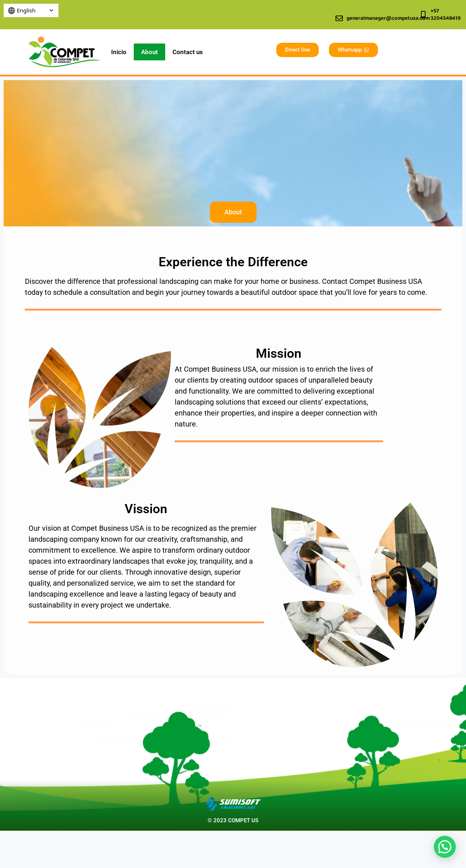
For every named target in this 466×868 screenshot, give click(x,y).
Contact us (188, 52)
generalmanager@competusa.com (388, 18)
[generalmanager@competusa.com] (339, 18)
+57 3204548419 (446, 15)
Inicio (119, 52)
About (149, 52)
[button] (445, 847)
